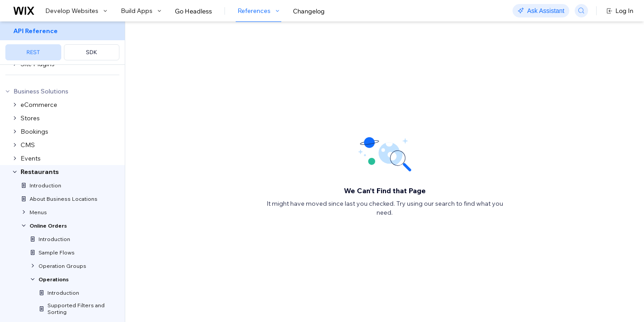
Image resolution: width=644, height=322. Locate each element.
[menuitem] (62, 43)
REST (33, 52)
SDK (91, 52)
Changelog (309, 11)
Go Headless (193, 11)
